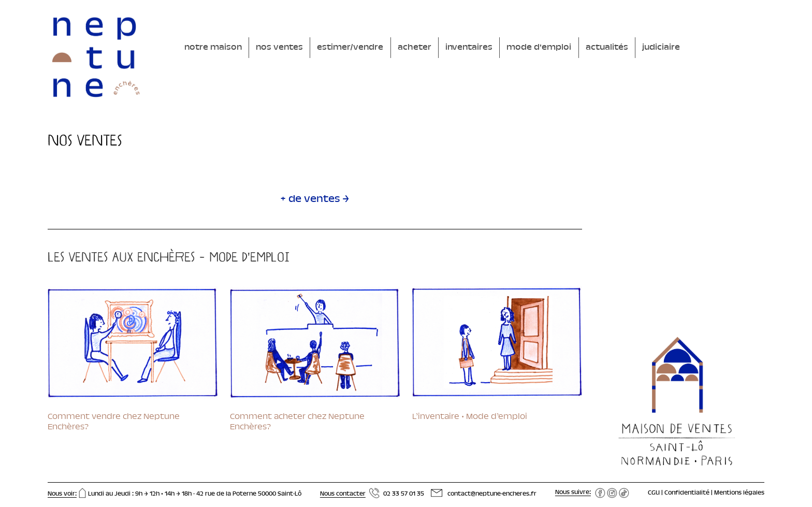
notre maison (213, 48)
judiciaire (661, 48)
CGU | (656, 493)
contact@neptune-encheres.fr (492, 494)
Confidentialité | (689, 493)
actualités (607, 48)
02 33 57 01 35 (404, 494)
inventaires (469, 48)
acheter (415, 48)
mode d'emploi (539, 48)
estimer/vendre (350, 48)
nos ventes (279, 48)
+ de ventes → (315, 200)
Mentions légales (739, 493)
